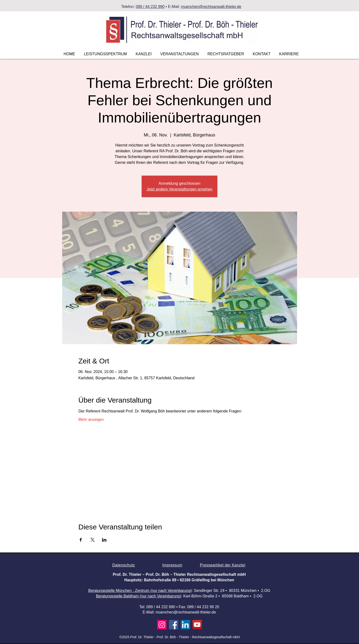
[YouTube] (197, 625)
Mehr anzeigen (91, 420)
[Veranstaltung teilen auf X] (93, 540)
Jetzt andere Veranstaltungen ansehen (179, 189)
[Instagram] (162, 625)
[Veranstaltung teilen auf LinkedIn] (104, 540)
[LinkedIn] (185, 625)
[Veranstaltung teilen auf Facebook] (81, 540)
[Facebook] (174, 625)
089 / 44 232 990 (150, 7)
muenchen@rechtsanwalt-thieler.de (211, 7)
